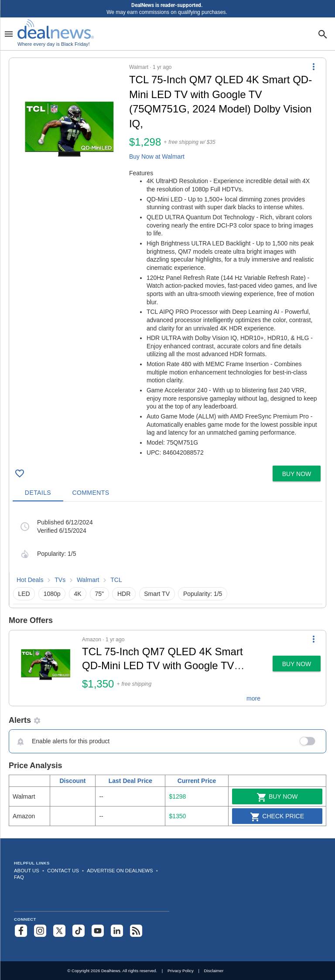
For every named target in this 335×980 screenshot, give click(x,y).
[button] (167, 260)
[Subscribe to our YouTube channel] (98, 931)
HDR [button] (124, 594)
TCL (116, 580)
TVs (60, 580)
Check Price (277, 817)
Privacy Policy (181, 971)
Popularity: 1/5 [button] (203, 594)
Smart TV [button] (157, 594)
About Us (27, 871)
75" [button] (99, 594)
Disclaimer (214, 971)
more (253, 698)
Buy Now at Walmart (157, 157)
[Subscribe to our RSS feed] (136, 931)
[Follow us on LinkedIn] (117, 931)
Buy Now (277, 797)
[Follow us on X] (59, 931)
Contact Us (63, 871)
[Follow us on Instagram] (40, 931)
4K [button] (77, 594)
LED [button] (24, 594)
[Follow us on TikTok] (79, 931)
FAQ (19, 877)
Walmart (88, 580)
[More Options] (314, 67)
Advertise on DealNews (120, 871)
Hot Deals (30, 580)
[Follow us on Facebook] (21, 931)
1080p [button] (52, 594)
